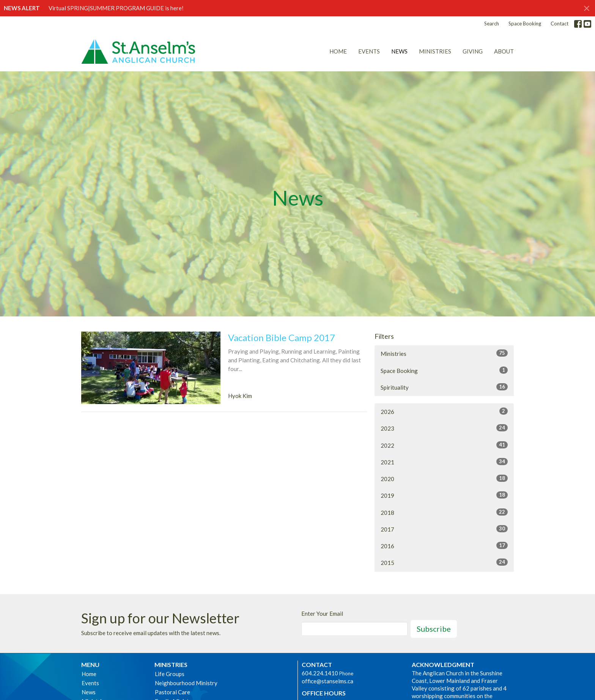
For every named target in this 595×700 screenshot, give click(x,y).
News (399, 51)
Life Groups (170, 674)
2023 (444, 428)
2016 (444, 546)
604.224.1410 (320, 673)
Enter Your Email (322, 613)
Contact (560, 24)
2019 (444, 495)
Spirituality (444, 387)
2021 (444, 462)
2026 (444, 411)
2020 (444, 478)
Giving (473, 51)
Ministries (435, 51)
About (504, 51)
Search (492, 24)
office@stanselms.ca (327, 681)
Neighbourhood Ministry (186, 683)
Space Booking (525, 24)
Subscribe (434, 629)
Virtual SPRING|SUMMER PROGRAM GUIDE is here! (116, 8)
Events (369, 51)
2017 (444, 529)
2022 (444, 445)
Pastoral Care (172, 692)
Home (338, 51)
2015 (444, 562)
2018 (444, 512)
